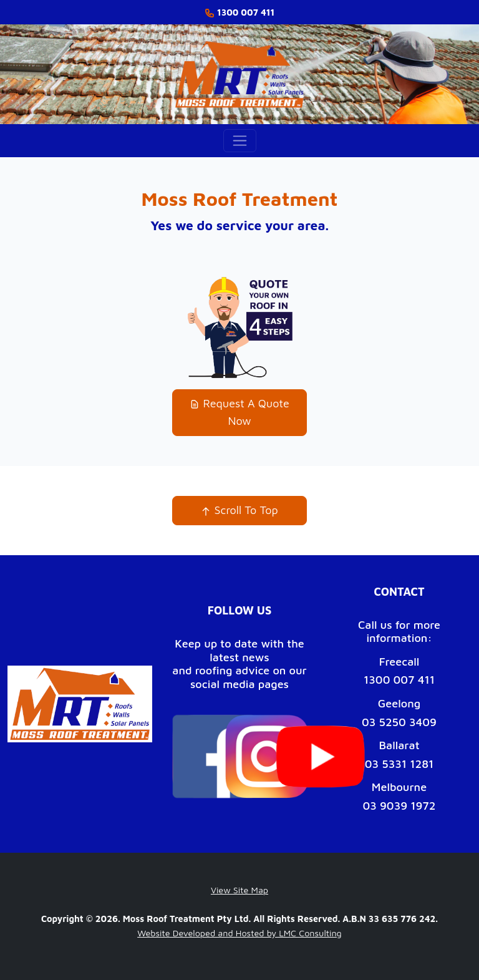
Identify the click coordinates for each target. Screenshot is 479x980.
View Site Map (239, 890)
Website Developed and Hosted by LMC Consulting (239, 933)
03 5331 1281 (399, 764)
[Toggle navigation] (240, 141)
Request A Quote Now (239, 412)
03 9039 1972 (399, 806)
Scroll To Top (239, 510)
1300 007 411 (399, 680)
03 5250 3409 (399, 722)
